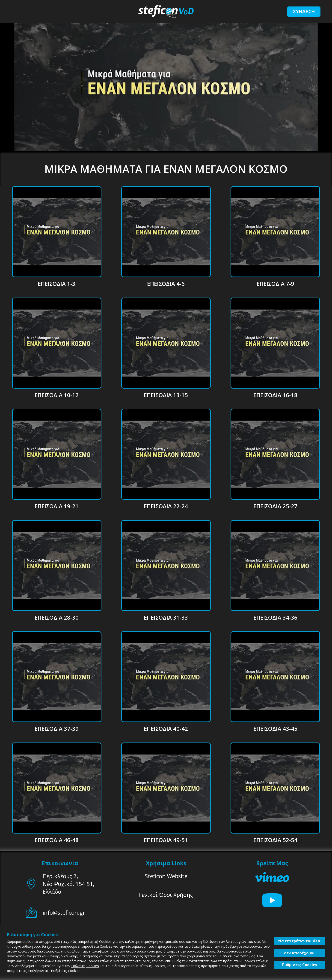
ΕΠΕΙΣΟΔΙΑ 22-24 (166, 506)
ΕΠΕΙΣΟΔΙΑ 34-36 (275, 617)
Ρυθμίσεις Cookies (300, 965)
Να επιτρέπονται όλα (299, 941)
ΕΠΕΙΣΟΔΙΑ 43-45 (275, 729)
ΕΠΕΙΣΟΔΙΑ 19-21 (57, 506)
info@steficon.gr (64, 912)
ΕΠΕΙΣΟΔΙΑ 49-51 (166, 840)
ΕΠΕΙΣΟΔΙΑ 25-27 (275, 506)
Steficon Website (166, 876)
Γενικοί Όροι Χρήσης (166, 895)
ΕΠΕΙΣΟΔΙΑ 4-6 (166, 284)
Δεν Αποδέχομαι (299, 953)
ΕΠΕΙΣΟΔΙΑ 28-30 (57, 617)
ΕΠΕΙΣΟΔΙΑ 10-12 (57, 395)
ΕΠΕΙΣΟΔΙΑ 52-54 (275, 840)
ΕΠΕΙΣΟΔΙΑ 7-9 (275, 284)
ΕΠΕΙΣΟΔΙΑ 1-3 (57, 284)
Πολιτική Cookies (85, 966)
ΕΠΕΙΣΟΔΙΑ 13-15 (166, 395)
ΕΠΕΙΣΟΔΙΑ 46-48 (57, 840)
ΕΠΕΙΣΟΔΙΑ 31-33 (166, 617)
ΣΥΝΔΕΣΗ (304, 12)
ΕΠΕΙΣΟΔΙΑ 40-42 (166, 729)
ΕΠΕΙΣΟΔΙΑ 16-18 (275, 395)
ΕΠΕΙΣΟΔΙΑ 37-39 (57, 729)
